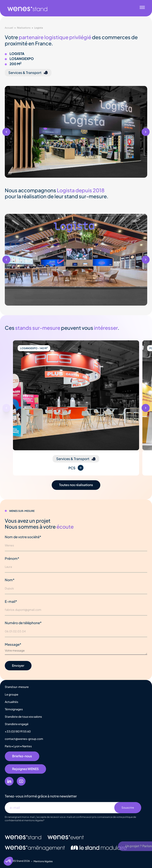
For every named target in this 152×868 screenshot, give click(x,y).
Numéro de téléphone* (23, 623)
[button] (6, 132)
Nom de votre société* (23, 537)
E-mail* (11, 601)
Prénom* (12, 558)
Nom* (10, 580)
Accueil (9, 28)
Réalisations (24, 28)
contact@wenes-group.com (24, 739)
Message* (13, 644)
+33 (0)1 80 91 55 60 (18, 731)
